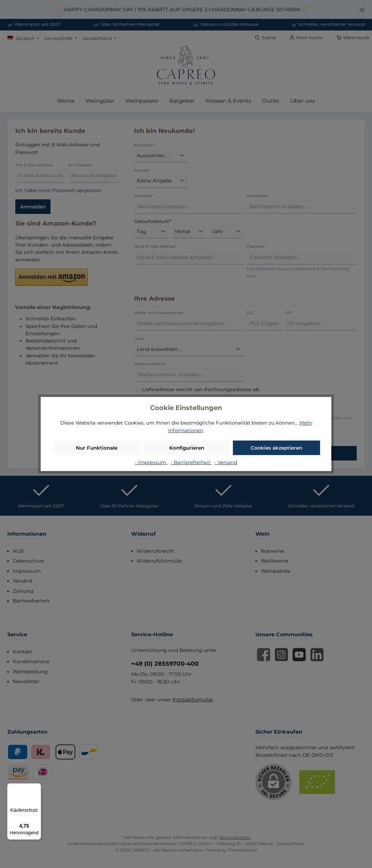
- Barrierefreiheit (191, 462)
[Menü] (37, 788)
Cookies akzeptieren (276, 448)
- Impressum (151, 462)
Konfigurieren (187, 448)
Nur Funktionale (97, 448)
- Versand (226, 462)
